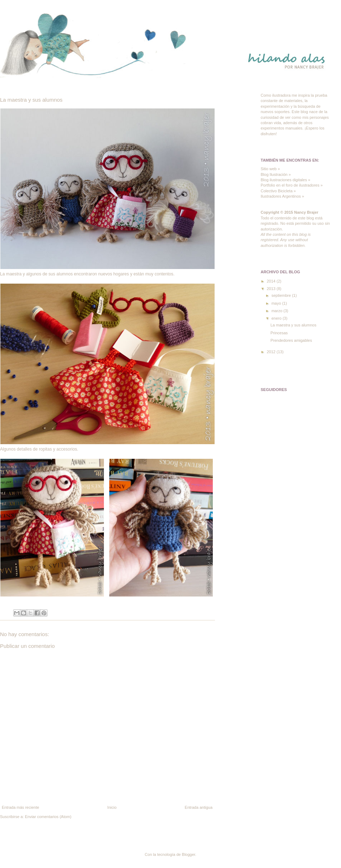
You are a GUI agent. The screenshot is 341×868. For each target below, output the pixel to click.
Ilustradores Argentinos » (282, 196)
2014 (272, 281)
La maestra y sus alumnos (293, 325)
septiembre (282, 295)
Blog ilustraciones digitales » (285, 180)
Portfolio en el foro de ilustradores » (292, 185)
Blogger (188, 854)
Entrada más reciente (21, 807)
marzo (277, 311)
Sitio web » (270, 169)
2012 (272, 352)
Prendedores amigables (291, 340)
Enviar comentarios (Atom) (48, 817)
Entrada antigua (199, 807)
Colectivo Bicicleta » (278, 191)
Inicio (112, 807)
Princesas (279, 333)
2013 (272, 289)
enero (277, 318)
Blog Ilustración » (276, 174)
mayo (277, 303)
